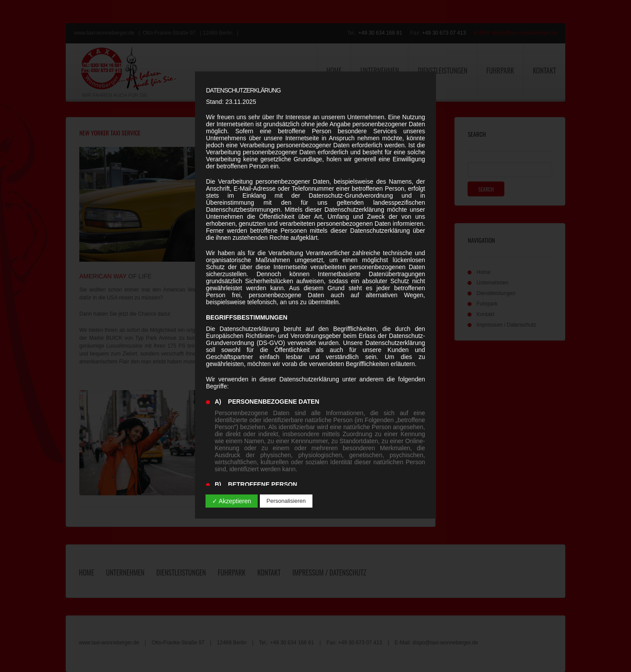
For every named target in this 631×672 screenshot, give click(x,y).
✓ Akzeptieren (232, 501)
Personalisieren (286, 501)
